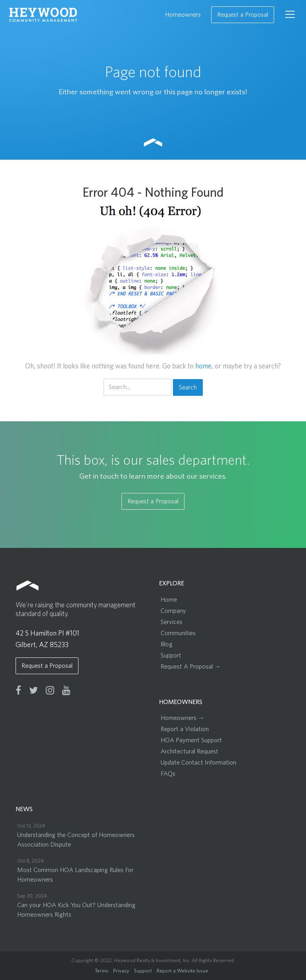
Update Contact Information (198, 763)
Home (169, 600)
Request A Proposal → (191, 667)
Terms (102, 971)
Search (188, 387)
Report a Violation (185, 729)
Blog (167, 644)
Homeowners (183, 15)
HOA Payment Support (191, 740)
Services (172, 622)
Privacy (121, 971)
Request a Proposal (243, 15)
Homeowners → (182, 718)
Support (171, 655)
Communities (178, 633)
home (203, 366)
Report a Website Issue (182, 971)
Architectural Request (189, 751)
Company (173, 611)
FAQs (168, 774)
